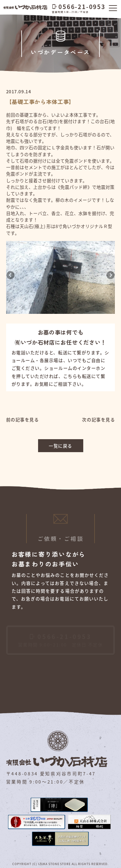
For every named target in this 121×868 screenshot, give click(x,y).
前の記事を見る (23, 419)
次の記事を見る (98, 419)
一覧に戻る (60, 446)
